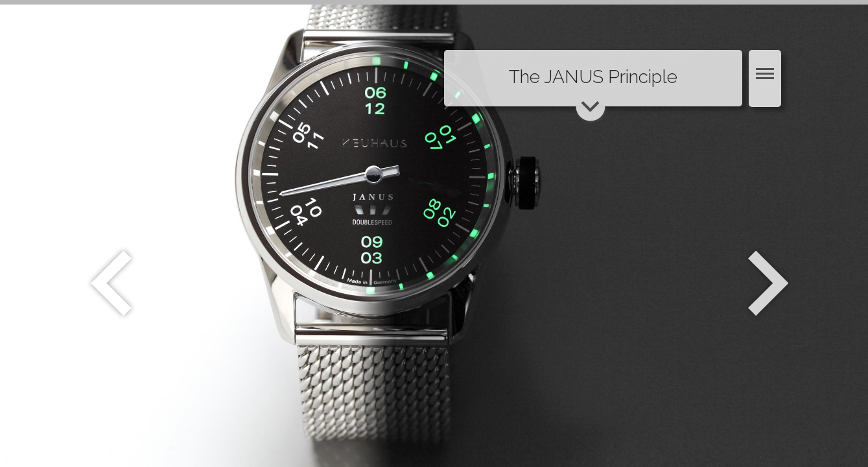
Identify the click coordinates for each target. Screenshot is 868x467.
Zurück (111, 283)
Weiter (770, 283)
